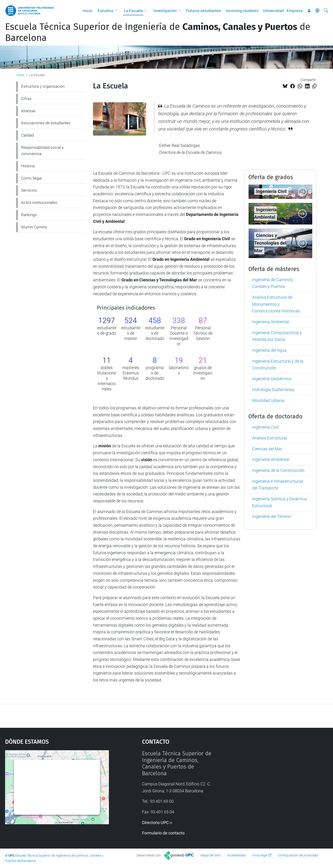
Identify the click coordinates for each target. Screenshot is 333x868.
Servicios (29, 190)
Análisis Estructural (270, 438)
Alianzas (28, 111)
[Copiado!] (314, 86)
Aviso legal (260, 855)
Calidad (27, 135)
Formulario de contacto (163, 833)
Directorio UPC (155, 823)
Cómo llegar (32, 178)
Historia (28, 166)
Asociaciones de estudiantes (46, 123)
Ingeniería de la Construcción (278, 470)
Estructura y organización (43, 86)
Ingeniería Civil (265, 427)
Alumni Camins (34, 227)
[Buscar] (326, 11)
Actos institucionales (39, 202)
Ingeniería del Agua (269, 350)
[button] (117, 11)
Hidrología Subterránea (273, 390)
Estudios (106, 11)
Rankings (29, 215)
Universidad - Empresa (283, 11)
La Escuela (133, 11)
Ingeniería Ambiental (271, 322)
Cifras (26, 99)
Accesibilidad (236, 855)
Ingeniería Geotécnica (272, 379)
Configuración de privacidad (298, 855)
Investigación (165, 11)
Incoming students (242, 11)
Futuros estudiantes (204, 11)
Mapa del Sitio (211, 855)
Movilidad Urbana (268, 400)
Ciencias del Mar (267, 449)
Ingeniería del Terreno (271, 516)
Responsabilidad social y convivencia (42, 151)
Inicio (88, 11)
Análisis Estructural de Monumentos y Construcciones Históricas (276, 304)
